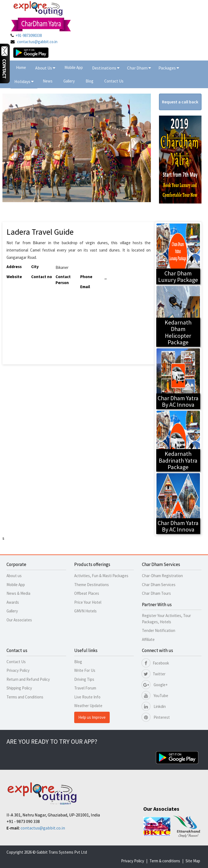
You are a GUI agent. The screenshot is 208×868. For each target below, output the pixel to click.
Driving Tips (84, 679)
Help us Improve (92, 717)
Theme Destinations (92, 585)
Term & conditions (165, 861)
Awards (13, 602)
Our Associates (19, 620)
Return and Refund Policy (28, 679)
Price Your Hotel (88, 602)
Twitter (154, 674)
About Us (45, 68)
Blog (90, 81)
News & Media (18, 593)
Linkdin (154, 706)
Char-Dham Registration (162, 576)
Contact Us (114, 81)
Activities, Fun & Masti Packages (101, 576)
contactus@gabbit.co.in (37, 42)
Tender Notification (159, 630)
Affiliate (148, 639)
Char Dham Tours (156, 593)
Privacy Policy (18, 670)
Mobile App (74, 67)
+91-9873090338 (29, 35)
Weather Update (88, 706)
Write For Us (85, 670)
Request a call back (180, 102)
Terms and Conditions (25, 697)
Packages (168, 68)
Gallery (69, 81)
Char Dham (139, 68)
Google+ (155, 685)
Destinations (106, 68)
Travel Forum (85, 688)
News (48, 81)
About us (14, 576)
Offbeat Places (87, 593)
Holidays (23, 81)
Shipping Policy (19, 688)
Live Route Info (87, 697)
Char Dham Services (159, 585)
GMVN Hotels (85, 611)
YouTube (155, 696)
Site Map (193, 861)
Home (21, 67)
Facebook (155, 663)
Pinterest (156, 717)
